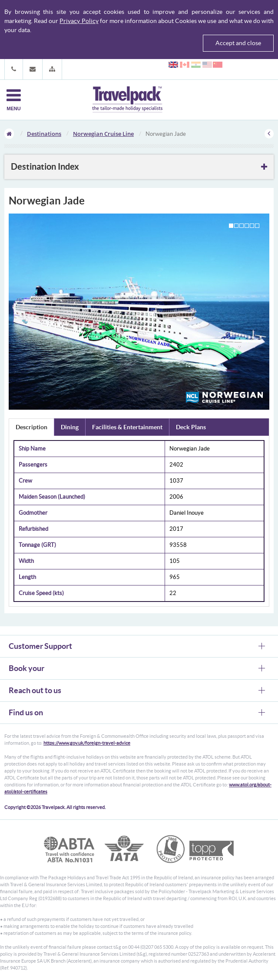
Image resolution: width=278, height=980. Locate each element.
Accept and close (238, 43)
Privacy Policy (79, 21)
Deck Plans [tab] (191, 427)
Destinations (44, 134)
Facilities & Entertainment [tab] (127, 427)
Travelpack (127, 100)
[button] (52, 69)
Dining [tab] (70, 427)
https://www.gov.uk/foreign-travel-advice (87, 743)
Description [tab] (31, 427)
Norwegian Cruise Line (103, 134)
